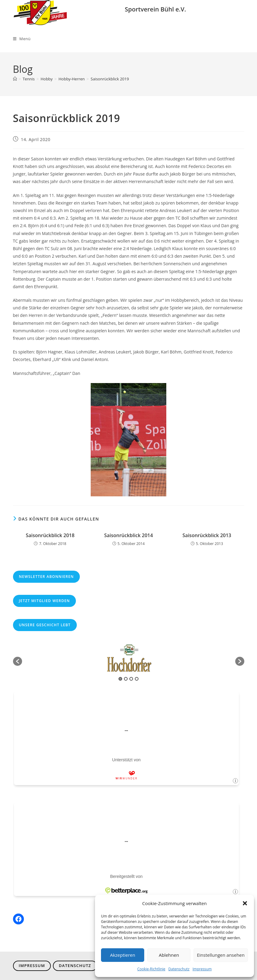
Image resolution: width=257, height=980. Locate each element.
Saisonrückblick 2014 (128, 535)
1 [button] (120, 679)
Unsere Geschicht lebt (45, 625)
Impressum (202, 969)
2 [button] (126, 679)
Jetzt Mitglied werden (45, 601)
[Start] (15, 79)
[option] (129, 658)
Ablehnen (169, 955)
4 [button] (137, 679)
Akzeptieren (123, 955)
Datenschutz (179, 969)
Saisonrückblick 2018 (50, 535)
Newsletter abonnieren (47, 577)
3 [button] (131, 679)
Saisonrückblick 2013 (207, 535)
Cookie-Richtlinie (151, 969)
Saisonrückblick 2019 (110, 79)
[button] (245, 903)
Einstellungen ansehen (221, 955)
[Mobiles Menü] (22, 39)
